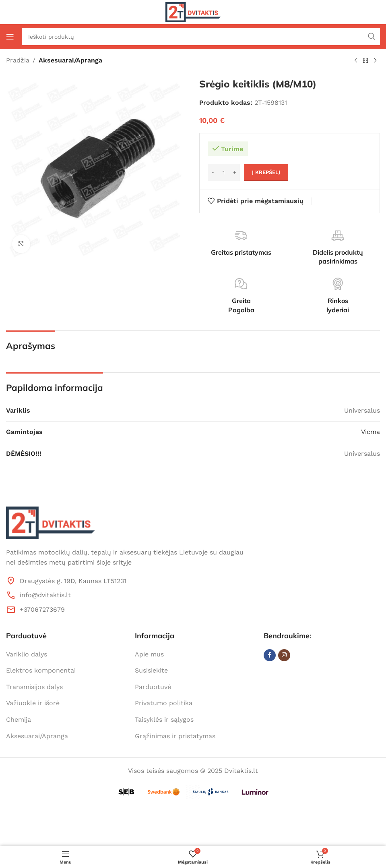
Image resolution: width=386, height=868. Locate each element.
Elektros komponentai (41, 670)
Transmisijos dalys (34, 687)
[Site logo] (193, 11)
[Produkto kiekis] (224, 172)
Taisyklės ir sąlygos (164, 720)
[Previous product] (356, 61)
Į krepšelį (266, 172)
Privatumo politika (164, 703)
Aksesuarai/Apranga (70, 60)
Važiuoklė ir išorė (33, 703)
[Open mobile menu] (10, 37)
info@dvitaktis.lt (45, 595)
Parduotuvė (153, 687)
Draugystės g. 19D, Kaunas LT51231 (73, 581)
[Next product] (375, 61)
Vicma (371, 432)
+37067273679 (42, 609)
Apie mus (149, 654)
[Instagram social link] (284, 655)
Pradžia (18, 60)
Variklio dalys (27, 654)
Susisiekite (151, 670)
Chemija (19, 720)
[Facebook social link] (270, 655)
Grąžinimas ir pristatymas (175, 736)
